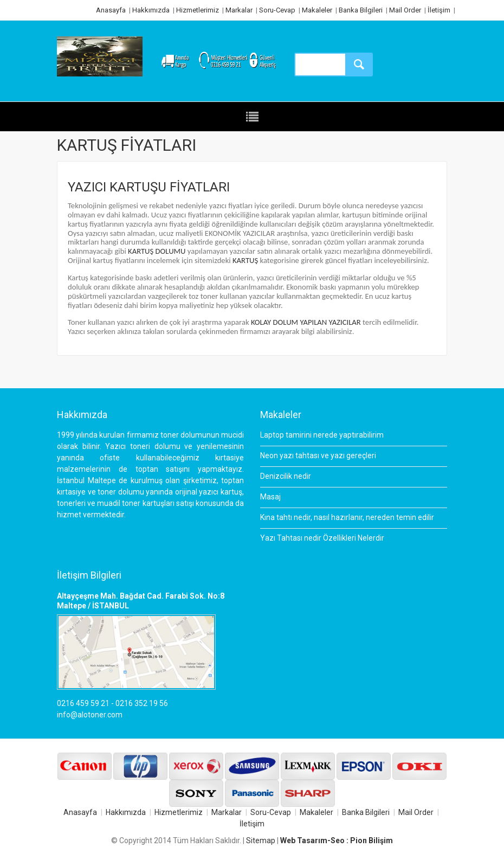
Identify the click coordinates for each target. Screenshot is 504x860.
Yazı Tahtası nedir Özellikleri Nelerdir (322, 538)
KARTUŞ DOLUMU (157, 251)
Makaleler (317, 10)
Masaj (270, 497)
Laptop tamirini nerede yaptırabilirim (322, 435)
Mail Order (405, 10)
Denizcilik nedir (286, 476)
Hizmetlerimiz (198, 10)
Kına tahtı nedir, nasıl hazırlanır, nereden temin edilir (347, 517)
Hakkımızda (151, 10)
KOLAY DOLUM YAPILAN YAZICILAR (306, 322)
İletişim (439, 10)
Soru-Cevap (277, 10)
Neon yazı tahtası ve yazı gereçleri (318, 455)
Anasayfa (111, 10)
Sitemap (261, 840)
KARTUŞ (245, 260)
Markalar (239, 10)
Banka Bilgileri (361, 10)
